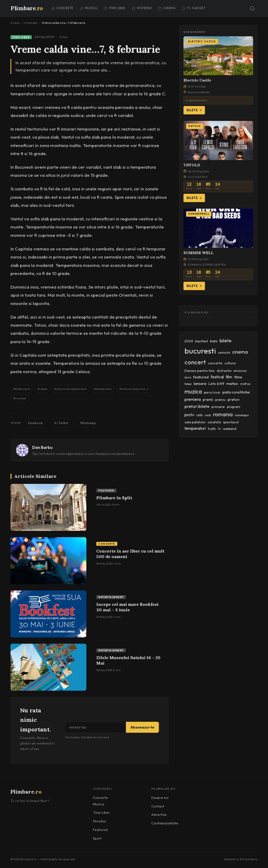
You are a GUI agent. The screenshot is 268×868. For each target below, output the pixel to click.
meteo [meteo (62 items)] (232, 383)
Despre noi (160, 797)
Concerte (62, 8)
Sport (97, 838)
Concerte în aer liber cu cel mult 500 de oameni (130, 554)
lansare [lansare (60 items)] (200, 383)
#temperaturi (103, 389)
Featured (106, 491)
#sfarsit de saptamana (70, 389)
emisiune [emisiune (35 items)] (240, 371)
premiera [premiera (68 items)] (193, 399)
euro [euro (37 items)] (188, 377)
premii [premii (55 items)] (208, 400)
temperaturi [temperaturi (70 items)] (195, 428)
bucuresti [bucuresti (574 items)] (200, 351)
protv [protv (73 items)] (189, 415)
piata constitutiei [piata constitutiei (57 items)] (236, 392)
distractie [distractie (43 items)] (224, 371)
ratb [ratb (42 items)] (199, 415)
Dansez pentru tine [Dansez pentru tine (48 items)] (200, 371)
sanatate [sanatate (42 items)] (214, 422)
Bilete (194, 110)
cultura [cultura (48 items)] (230, 363)
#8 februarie (22, 389)
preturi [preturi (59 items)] (234, 400)
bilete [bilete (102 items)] (225, 341)
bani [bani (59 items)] (214, 341)
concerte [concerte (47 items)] (215, 363)
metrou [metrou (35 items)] (245, 384)
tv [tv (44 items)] (219, 429)
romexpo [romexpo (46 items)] (242, 415)
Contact (158, 806)
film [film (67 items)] (229, 377)
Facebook (35, 423)
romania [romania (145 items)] (223, 414)
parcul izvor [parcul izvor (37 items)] (212, 392)
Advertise (159, 814)
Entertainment (111, 597)
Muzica (89, 8)
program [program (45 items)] (234, 407)
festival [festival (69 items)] (217, 377)
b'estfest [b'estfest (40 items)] (202, 341)
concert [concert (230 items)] (195, 362)
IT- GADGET (194, 8)
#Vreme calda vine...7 (134, 389)
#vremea (20, 398)
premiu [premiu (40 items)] (220, 400)
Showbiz (142, 8)
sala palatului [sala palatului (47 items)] (195, 422)
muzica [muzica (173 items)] (193, 392)
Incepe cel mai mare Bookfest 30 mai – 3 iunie (127, 607)
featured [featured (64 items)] (201, 377)
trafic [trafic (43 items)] (212, 429)
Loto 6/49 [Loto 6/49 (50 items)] (216, 384)
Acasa (15, 23)
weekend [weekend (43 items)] (230, 429)
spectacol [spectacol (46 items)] (231, 422)
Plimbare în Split (114, 498)
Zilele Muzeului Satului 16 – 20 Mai (128, 660)
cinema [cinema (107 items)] (240, 352)
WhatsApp (88, 423)
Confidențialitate (165, 823)
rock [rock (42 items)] (208, 415)
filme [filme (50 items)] (238, 377)
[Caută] (252, 8)
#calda (42, 389)
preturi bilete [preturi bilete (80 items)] (197, 406)
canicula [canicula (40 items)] (224, 352)
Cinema (167, 8)
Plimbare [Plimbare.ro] (27, 8)
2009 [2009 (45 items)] (189, 341)
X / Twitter (61, 423)
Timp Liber (115, 8)
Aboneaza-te (142, 727)
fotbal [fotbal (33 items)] (188, 384)
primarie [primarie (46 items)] (218, 407)
